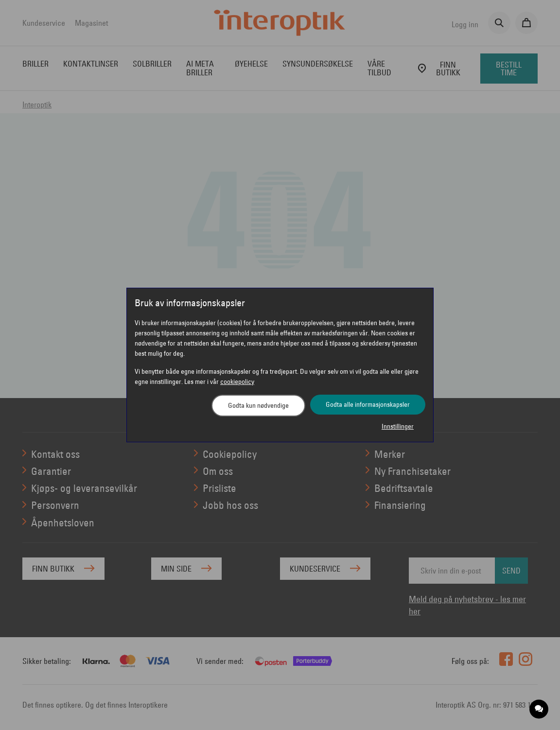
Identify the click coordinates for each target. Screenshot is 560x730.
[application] (539, 709)
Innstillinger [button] (398, 426)
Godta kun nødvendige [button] (258, 405)
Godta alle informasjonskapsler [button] (368, 404)
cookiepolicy (237, 382)
